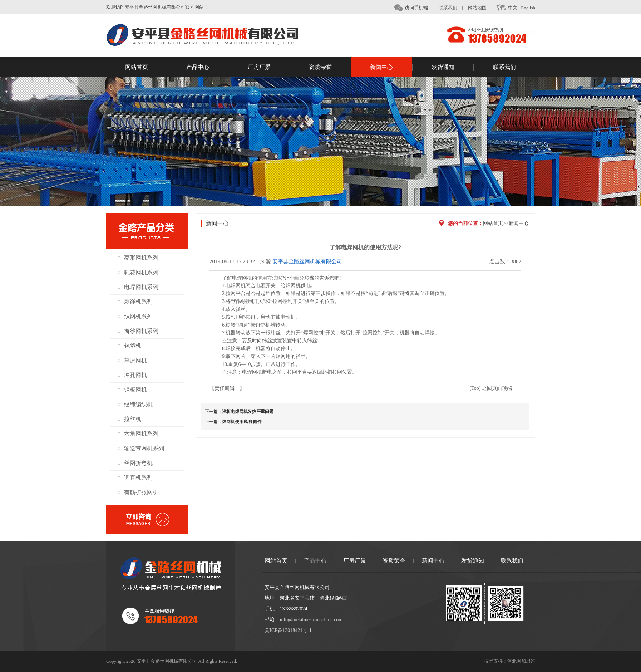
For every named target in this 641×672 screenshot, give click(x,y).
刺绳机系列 (138, 302)
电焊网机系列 (141, 287)
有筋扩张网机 (141, 492)
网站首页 (146, 67)
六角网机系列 (141, 434)
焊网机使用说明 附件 (242, 422)
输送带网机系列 (144, 448)
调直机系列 (138, 478)
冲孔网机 (135, 375)
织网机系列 (138, 316)
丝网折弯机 (138, 463)
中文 (506, 8)
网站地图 (477, 8)
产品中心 (207, 67)
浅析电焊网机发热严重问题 (248, 412)
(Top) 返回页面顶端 (490, 388)
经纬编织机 (138, 404)
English (528, 8)
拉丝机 (133, 419)
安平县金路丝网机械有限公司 (307, 261)
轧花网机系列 (141, 272)
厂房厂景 (269, 67)
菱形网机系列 (141, 258)
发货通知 (453, 67)
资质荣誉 (330, 67)
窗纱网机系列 (141, 331)
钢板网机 (135, 390)
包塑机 (133, 346)
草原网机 (135, 360)
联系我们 (448, 8)
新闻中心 (391, 67)
